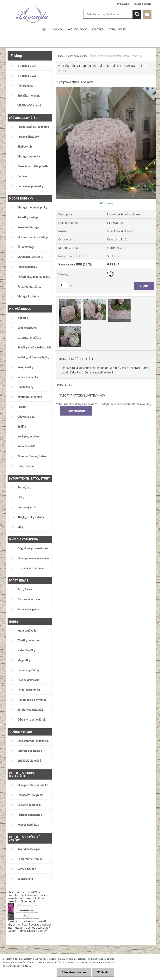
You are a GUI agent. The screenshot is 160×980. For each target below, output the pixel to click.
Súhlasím (103, 972)
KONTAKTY (98, 29)
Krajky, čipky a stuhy (77, 56)
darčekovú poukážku (35, 921)
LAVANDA (57, 29)
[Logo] (32, 14)
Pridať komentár (76, 411)
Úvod (61, 56)
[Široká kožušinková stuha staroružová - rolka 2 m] (106, 89)
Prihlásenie (123, 4)
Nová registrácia (142, 4)
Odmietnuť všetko (74, 972)
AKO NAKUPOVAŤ (77, 29)
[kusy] (63, 285)
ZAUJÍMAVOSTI (117, 29)
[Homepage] (44, 29)
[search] (137, 14)
